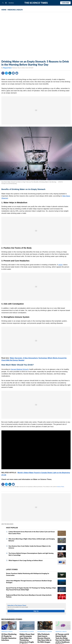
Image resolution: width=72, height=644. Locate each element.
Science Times (61, 487)
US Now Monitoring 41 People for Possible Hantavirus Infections (9, 637)
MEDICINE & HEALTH (15, 10)
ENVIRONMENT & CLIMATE (27, 632)
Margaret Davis (7, 68)
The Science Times (36, 3)
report (60, 265)
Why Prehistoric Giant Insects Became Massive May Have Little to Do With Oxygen (44, 638)
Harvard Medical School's (20, 369)
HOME (4, 10)
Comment (13, 73)
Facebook (3, 73)
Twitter (6, 73)
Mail (17, 73)
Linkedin (10, 73)
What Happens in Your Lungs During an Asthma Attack (26, 560)
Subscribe (65, 3)
